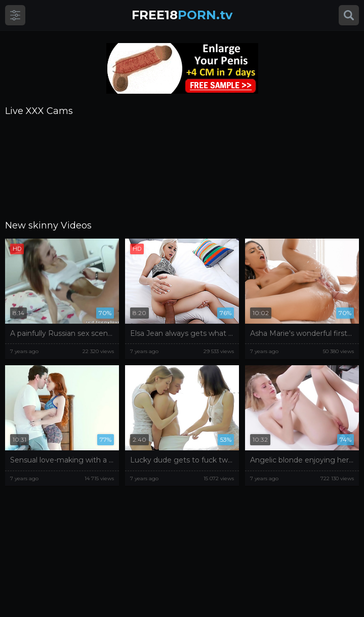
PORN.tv (182, 15)
